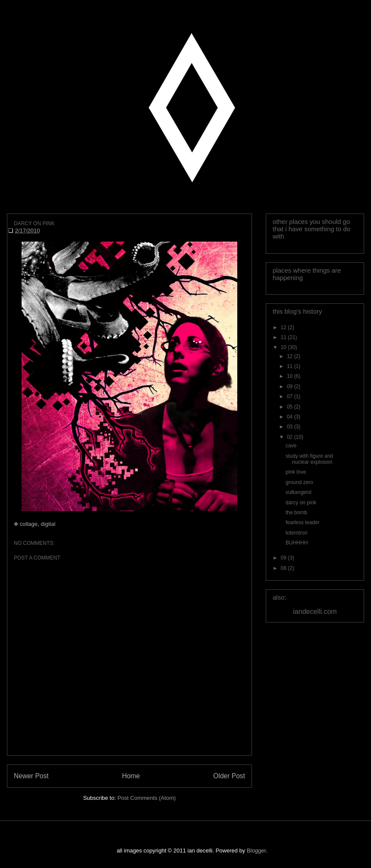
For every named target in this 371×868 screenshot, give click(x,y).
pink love (296, 472)
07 (291, 396)
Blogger (256, 851)
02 (291, 437)
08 (285, 568)
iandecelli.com (315, 612)
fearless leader (303, 522)
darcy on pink (301, 503)
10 (285, 347)
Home (131, 776)
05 (291, 407)
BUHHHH (297, 543)
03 (291, 427)
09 (291, 387)
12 (285, 327)
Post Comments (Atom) (146, 798)
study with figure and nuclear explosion (309, 459)
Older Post (229, 776)
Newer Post (31, 776)
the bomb (296, 513)
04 (291, 417)
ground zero (299, 482)
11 (285, 337)
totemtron (297, 533)
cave (291, 446)
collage (29, 524)
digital (48, 524)
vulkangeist (299, 492)
